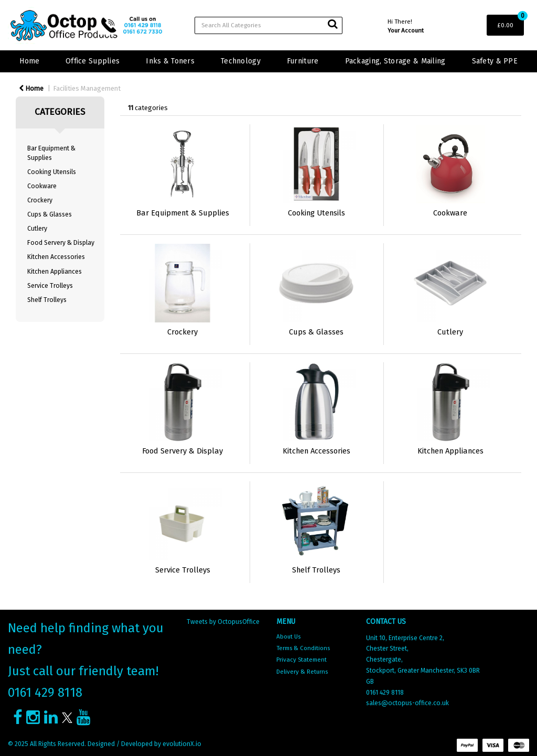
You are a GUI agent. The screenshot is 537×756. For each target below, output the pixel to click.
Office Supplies (93, 61)
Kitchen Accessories (56, 257)
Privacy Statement (302, 660)
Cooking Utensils (52, 172)
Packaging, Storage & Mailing (395, 61)
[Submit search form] (332, 24)
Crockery (40, 200)
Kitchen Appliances (55, 272)
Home (29, 61)
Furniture (303, 61)
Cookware (42, 186)
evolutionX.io (182, 744)
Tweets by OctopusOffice (223, 622)
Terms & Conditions (303, 648)
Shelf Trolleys (47, 300)
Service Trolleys (50, 286)
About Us (288, 636)
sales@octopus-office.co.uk (407, 703)
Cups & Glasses (50, 214)
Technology (241, 61)
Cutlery (37, 229)
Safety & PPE (495, 61)
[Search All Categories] (268, 25)
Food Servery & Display (61, 243)
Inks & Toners (170, 61)
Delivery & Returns (302, 672)
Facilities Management (87, 88)
